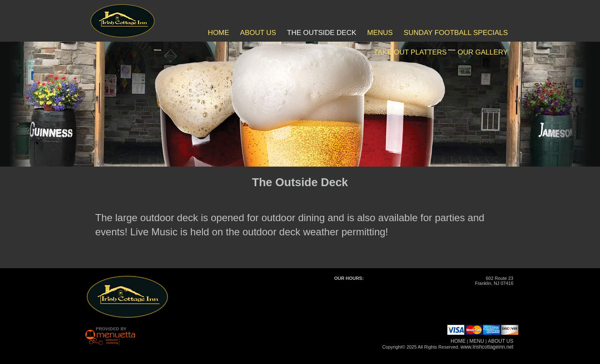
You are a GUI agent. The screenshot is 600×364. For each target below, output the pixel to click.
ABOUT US (258, 33)
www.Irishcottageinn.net (487, 347)
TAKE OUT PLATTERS (410, 52)
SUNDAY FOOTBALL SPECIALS (456, 33)
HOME (219, 33)
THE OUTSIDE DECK (322, 33)
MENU (477, 341)
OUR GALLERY (483, 52)
